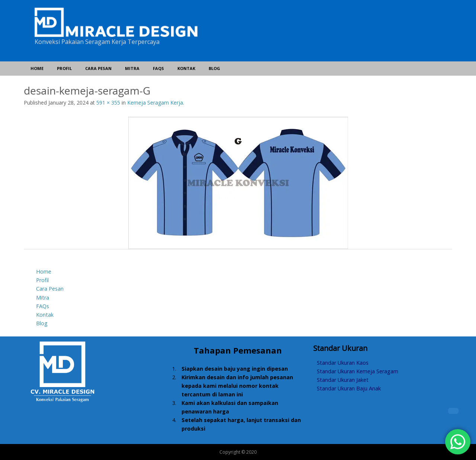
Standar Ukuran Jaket (343, 380)
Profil (64, 68)
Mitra (132, 68)
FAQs (158, 68)
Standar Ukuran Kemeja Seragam (358, 371)
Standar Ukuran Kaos (343, 363)
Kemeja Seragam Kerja (155, 103)
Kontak (186, 68)
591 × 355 (108, 103)
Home (37, 68)
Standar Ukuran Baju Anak (349, 388)
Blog (214, 68)
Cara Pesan (98, 68)
